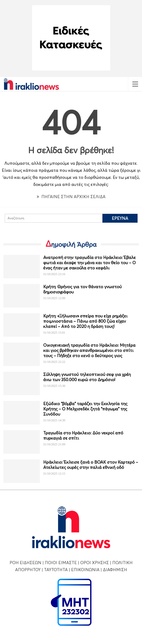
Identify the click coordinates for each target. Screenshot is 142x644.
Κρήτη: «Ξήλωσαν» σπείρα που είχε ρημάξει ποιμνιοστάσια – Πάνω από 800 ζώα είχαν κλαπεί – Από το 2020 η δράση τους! (85, 321)
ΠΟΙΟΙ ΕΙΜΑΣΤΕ (61, 563)
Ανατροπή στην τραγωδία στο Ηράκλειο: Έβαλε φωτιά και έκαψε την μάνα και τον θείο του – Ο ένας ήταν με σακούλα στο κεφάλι (89, 263)
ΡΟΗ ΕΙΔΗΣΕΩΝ (26, 563)
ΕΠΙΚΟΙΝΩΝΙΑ (85, 570)
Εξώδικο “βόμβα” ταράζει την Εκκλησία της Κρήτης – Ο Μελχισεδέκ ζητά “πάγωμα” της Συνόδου (85, 409)
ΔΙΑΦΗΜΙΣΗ (115, 570)
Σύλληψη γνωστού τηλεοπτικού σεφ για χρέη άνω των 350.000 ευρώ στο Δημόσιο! (87, 377)
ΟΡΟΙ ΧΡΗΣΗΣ (95, 563)
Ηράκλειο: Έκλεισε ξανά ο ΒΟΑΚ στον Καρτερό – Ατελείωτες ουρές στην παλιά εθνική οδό (91, 465)
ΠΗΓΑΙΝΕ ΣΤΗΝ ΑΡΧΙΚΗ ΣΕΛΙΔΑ (71, 197)
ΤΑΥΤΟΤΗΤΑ (56, 570)
